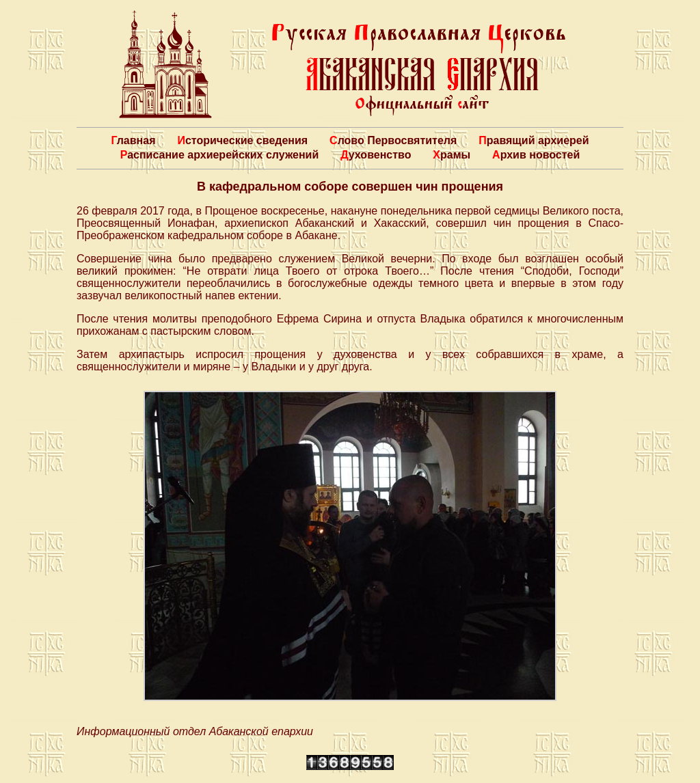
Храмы (452, 155)
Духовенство (376, 155)
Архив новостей (536, 155)
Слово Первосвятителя (393, 140)
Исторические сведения (242, 140)
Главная (133, 140)
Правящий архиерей (534, 140)
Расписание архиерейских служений (220, 155)
